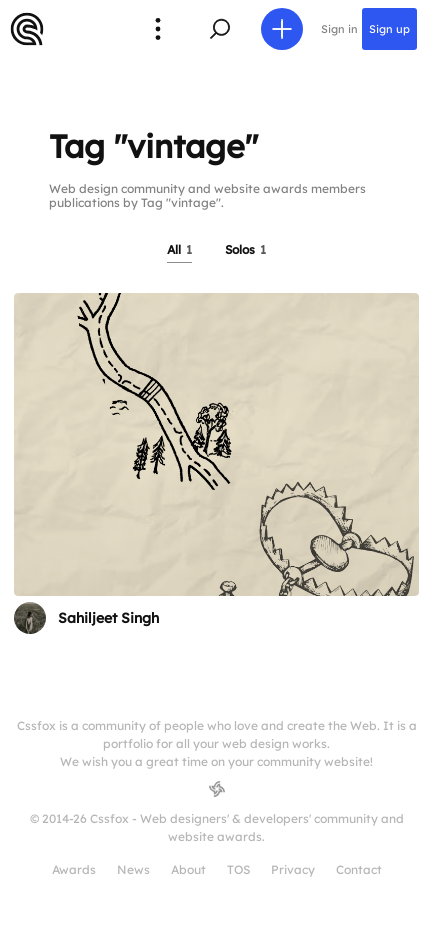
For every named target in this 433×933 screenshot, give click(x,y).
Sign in (339, 29)
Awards (74, 869)
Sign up (389, 29)
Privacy (293, 869)
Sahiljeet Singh (108, 618)
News (133, 869)
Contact (359, 869)
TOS (238, 869)
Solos (245, 249)
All (179, 249)
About (188, 869)
